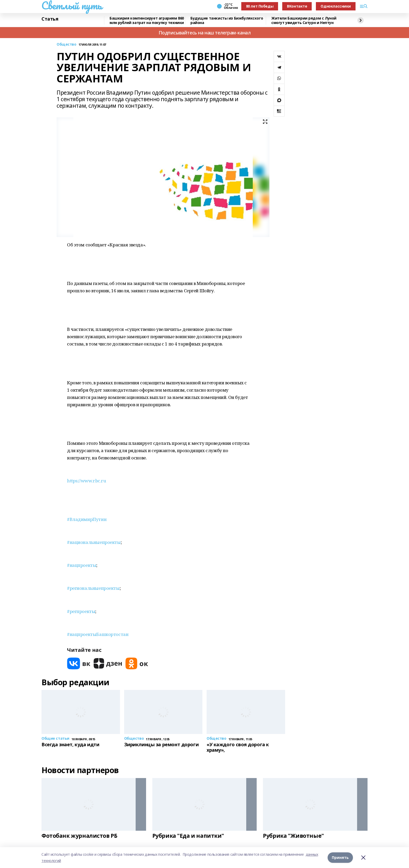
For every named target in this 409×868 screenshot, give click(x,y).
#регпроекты (81, 611)
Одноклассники (336, 6)
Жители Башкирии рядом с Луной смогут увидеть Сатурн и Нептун (304, 20)
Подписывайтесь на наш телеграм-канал (205, 33)
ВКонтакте (297, 6)
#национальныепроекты (94, 542)
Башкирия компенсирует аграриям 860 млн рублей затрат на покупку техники (147, 20)
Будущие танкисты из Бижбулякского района (227, 20)
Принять (340, 857)
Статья (50, 19)
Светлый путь (72, 5)
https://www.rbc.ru (86, 481)
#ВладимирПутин (87, 519)
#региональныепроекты (93, 588)
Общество (67, 44)
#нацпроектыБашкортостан (98, 634)
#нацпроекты (82, 565)
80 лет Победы (260, 6)
